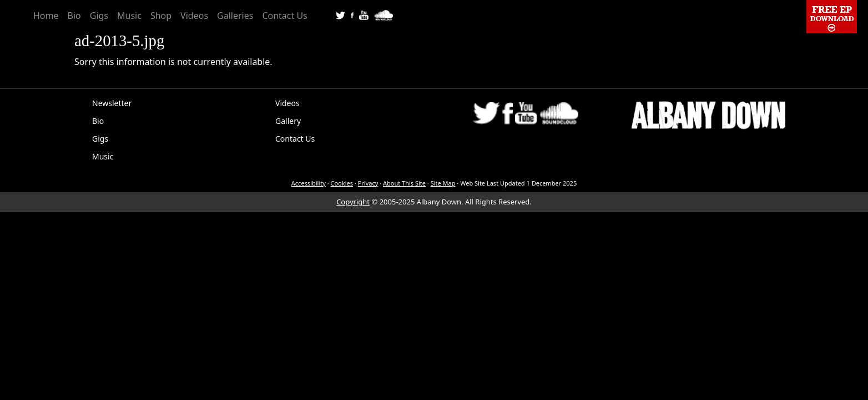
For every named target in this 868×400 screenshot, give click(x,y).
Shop (161, 16)
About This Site (404, 183)
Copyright (353, 202)
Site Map (443, 183)
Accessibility (309, 183)
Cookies (342, 183)
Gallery (288, 121)
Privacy (368, 183)
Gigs (99, 16)
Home (46, 16)
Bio (74, 16)
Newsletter (112, 103)
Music (129, 16)
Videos (194, 16)
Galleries (235, 16)
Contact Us (284, 16)
